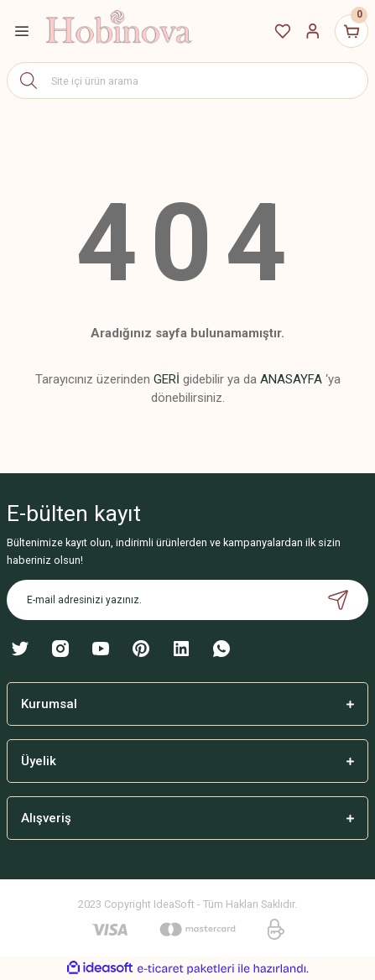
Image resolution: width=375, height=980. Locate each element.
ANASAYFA (291, 379)
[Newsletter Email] (187, 600)
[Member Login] (313, 31)
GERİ (167, 379)
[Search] (187, 81)
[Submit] (338, 600)
